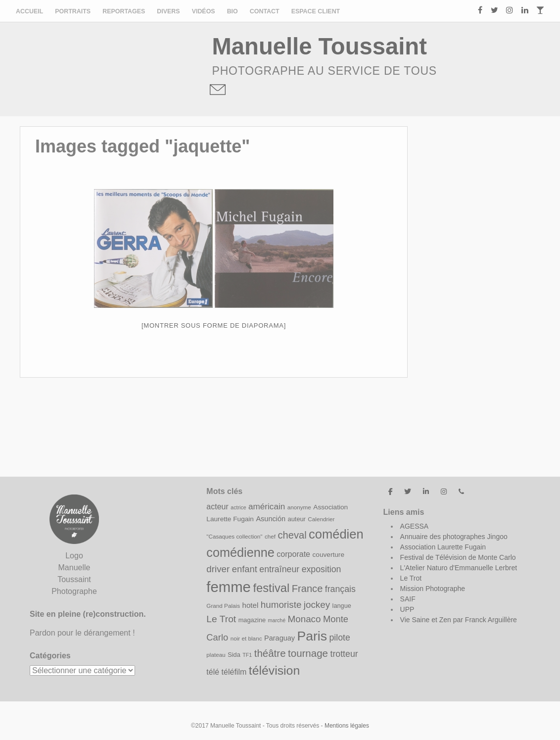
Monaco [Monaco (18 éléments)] (304, 619)
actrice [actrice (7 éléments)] (238, 507)
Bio (233, 11)
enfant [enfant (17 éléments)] (245, 569)
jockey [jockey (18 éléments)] (317, 605)
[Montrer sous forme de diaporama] (214, 325)
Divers (168, 11)
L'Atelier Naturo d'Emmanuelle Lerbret (459, 568)
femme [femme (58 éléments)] (229, 587)
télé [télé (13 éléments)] (213, 672)
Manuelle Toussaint (326, 46)
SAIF (408, 599)
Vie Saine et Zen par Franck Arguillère (459, 620)
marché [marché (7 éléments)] (277, 620)
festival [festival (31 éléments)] (271, 588)
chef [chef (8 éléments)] (270, 536)
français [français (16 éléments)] (340, 589)
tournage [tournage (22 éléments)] (308, 653)
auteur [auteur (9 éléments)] (297, 519)
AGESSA (415, 526)
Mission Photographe (433, 589)
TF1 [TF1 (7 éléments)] (247, 655)
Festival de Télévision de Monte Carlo (458, 557)
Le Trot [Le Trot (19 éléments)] (221, 619)
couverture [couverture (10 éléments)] (328, 555)
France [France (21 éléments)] (307, 589)
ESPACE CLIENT (316, 11)
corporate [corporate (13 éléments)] (293, 554)
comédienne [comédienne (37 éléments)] (240, 552)
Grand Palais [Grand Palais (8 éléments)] (223, 606)
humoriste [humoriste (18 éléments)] (281, 605)
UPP (407, 609)
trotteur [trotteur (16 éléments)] (344, 654)
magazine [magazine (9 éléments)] (252, 620)
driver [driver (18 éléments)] (218, 569)
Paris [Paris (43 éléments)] (312, 636)
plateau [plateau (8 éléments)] (216, 655)
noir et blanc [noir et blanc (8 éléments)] (246, 638)
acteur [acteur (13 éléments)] (217, 506)
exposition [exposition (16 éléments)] (322, 569)
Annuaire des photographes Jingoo (454, 537)
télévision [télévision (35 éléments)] (274, 670)
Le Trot (411, 578)
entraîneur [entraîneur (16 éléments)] (279, 569)
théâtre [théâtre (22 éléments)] (270, 653)
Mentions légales (347, 726)
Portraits (73, 11)
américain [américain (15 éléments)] (267, 507)
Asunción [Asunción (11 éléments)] (271, 519)
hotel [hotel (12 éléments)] (251, 605)
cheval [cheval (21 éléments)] (292, 535)
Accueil (29, 11)
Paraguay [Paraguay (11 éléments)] (280, 638)
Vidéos (204, 11)
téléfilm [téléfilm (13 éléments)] (234, 672)
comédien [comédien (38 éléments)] (336, 534)
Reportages (124, 11)
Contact (265, 11)
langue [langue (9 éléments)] (342, 606)
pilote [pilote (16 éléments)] (339, 638)
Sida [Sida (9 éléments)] (234, 655)
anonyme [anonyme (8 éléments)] (299, 507)
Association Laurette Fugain (443, 547)
